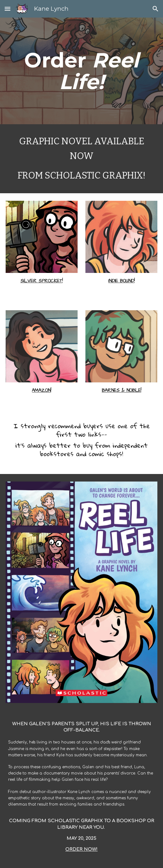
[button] (8, 9)
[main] (81, 71)
